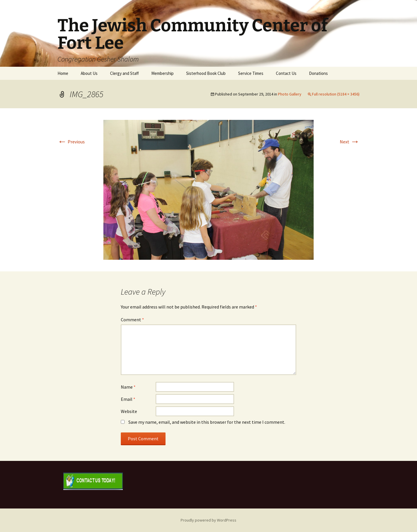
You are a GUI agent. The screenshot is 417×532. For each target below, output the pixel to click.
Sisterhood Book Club (206, 73)
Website (129, 411)
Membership (162, 73)
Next (350, 142)
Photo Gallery (290, 94)
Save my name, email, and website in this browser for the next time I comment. (207, 422)
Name (128, 387)
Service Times (251, 73)
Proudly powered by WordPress (208, 520)
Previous (71, 142)
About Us (89, 73)
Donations (318, 73)
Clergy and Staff (124, 73)
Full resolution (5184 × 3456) (336, 94)
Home (63, 73)
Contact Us (286, 73)
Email (128, 399)
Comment (132, 320)
